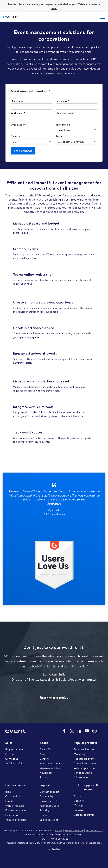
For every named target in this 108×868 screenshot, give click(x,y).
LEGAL (59, 830)
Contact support (49, 792)
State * (60, 137)
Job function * (64, 125)
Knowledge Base (49, 806)
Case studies (13, 796)
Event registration (85, 749)
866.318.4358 (14, 763)
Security (44, 810)
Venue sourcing (83, 773)
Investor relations (50, 763)
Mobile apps (81, 754)
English (56, 849)
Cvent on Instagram (94, 731)
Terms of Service (88, 843)
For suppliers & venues (88, 787)
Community (46, 796)
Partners (45, 777)
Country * (16, 137)
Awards (44, 754)
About (44, 743)
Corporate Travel (84, 815)
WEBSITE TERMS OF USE (68, 835)
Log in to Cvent (49, 820)
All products (81, 777)
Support (45, 785)
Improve (79, 810)
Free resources (15, 785)
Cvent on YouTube (87, 731)
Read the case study (53, 697)
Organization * (19, 125)
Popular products (85, 743)
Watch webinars (15, 806)
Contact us (12, 759)
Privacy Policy (67, 843)
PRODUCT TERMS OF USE (39, 835)
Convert (79, 801)
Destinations (13, 815)
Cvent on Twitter (72, 731)
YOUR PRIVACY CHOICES (54, 839)
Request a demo (15, 749)
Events (9, 801)
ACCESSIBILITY (94, 830)
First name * (18, 101)
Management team (51, 768)
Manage (79, 805)
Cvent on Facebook (64, 731)
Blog (8, 792)
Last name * (62, 101)
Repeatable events (85, 759)
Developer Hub (49, 801)
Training (44, 815)
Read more (54, 503)
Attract (78, 796)
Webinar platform (84, 768)
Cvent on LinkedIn (79, 731)
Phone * (65, 113)
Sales (9, 743)
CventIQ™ (46, 749)
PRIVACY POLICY (74, 830)
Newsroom (46, 773)
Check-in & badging (86, 763)
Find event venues (16, 810)
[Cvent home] (11, 17)
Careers (44, 759)
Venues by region (16, 820)
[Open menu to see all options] (103, 17)
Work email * (18, 113)
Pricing (9, 754)
